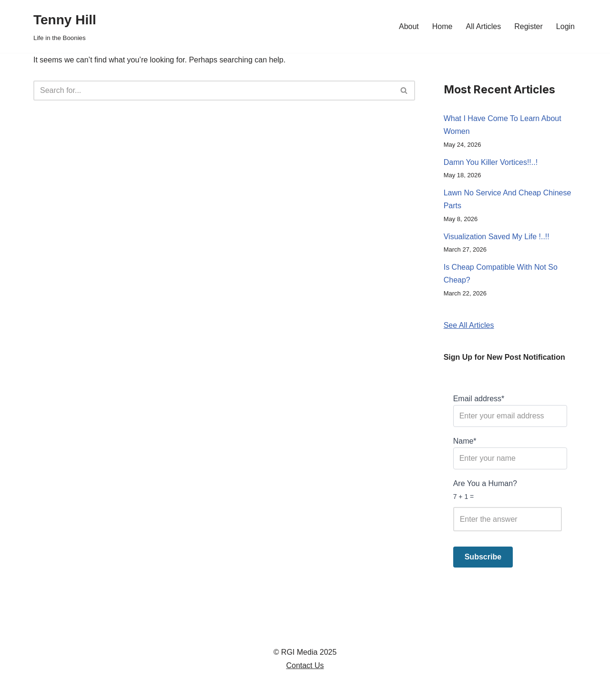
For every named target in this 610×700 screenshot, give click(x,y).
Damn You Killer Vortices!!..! (491, 162)
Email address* (510, 411)
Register (529, 26)
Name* (510, 453)
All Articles (483, 26)
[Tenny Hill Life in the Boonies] (65, 26)
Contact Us (305, 665)
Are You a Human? (510, 505)
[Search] (213, 91)
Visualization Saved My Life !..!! (497, 237)
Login (565, 26)
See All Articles (469, 325)
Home (442, 26)
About (409, 26)
